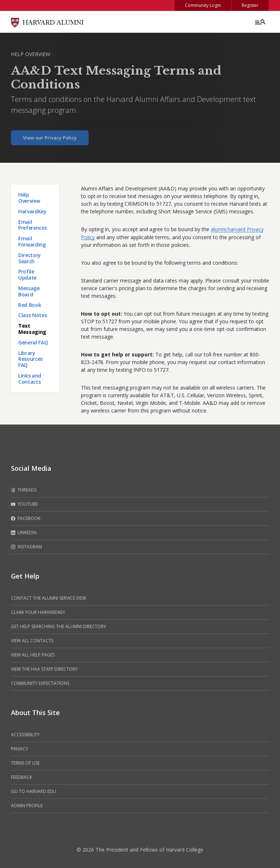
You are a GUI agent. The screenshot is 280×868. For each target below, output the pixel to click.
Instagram (26, 547)
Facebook (26, 518)
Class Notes (32, 315)
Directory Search (30, 258)
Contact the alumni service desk (49, 598)
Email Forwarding (32, 241)
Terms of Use (25, 763)
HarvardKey (32, 211)
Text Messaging (32, 329)
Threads (24, 490)
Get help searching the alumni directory (59, 626)
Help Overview (31, 54)
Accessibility (25, 735)
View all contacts (32, 641)
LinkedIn (24, 533)
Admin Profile (27, 806)
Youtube (24, 504)
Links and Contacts (30, 379)
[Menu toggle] (260, 22)
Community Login (203, 5)
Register (250, 5)
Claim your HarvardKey (38, 612)
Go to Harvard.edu (34, 791)
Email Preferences (32, 225)
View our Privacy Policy (50, 138)
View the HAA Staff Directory (44, 669)
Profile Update (27, 275)
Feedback (22, 777)
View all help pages (33, 655)
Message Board (29, 291)
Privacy (20, 749)
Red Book (30, 305)
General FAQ (33, 342)
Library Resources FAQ (30, 359)
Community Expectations (40, 683)
